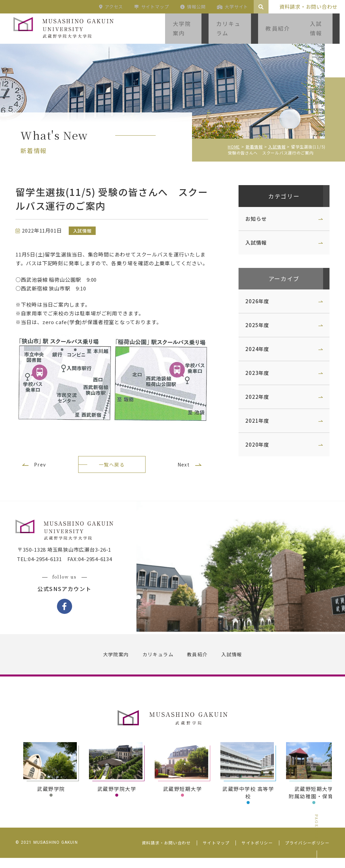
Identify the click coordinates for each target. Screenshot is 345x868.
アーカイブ (279, 281)
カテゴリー (279, 197)
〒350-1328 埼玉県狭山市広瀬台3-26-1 (69, 561)
